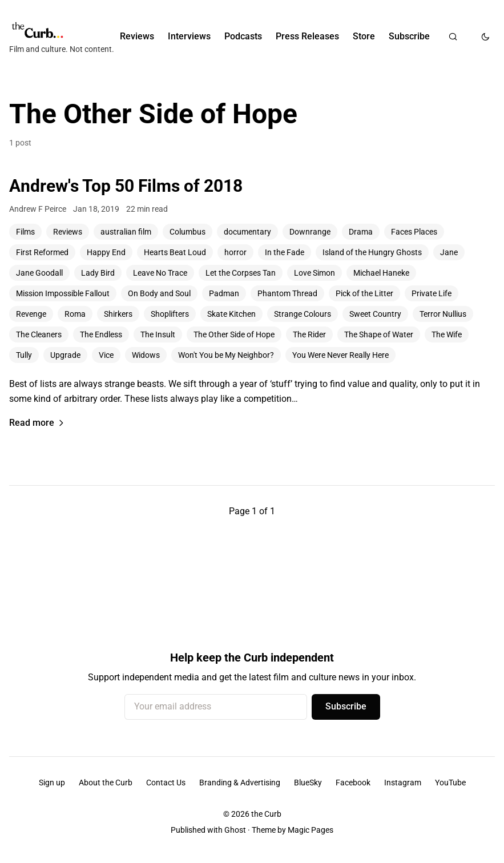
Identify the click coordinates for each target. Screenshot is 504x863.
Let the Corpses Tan (241, 273)
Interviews (189, 36)
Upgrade (65, 355)
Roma (75, 314)
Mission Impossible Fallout (63, 293)
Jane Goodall (39, 273)
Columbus (188, 232)
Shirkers (118, 314)
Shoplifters (170, 314)
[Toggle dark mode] (485, 37)
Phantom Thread (287, 293)
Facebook (353, 783)
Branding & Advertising (240, 783)
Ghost (235, 830)
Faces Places (414, 232)
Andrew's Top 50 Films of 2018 (126, 186)
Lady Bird (98, 273)
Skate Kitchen (231, 314)
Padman (224, 293)
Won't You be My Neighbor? (226, 355)
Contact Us (166, 783)
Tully (24, 355)
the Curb (266, 814)
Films (25, 232)
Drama (361, 232)
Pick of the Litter (364, 293)
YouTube (450, 783)
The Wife (447, 334)
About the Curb (106, 783)
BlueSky (308, 783)
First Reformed (42, 252)
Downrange (310, 232)
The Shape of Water (379, 334)
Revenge (31, 314)
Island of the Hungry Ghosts (372, 252)
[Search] (453, 37)
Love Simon (315, 273)
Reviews (137, 36)
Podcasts (243, 36)
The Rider (309, 334)
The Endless (101, 334)
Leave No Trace (160, 273)
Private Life (432, 293)
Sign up (52, 783)
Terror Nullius (443, 314)
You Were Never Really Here (340, 355)
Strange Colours (303, 314)
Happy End (106, 252)
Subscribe (409, 36)
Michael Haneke (381, 273)
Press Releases (307, 36)
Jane (449, 252)
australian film (126, 232)
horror (235, 252)
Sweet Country (375, 314)
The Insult (158, 334)
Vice (106, 355)
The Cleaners (39, 334)
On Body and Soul (159, 293)
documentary (247, 232)
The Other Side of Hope (234, 334)
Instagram (403, 783)
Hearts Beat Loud (175, 252)
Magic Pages (311, 830)
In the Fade (285, 252)
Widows (146, 355)
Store (364, 36)
